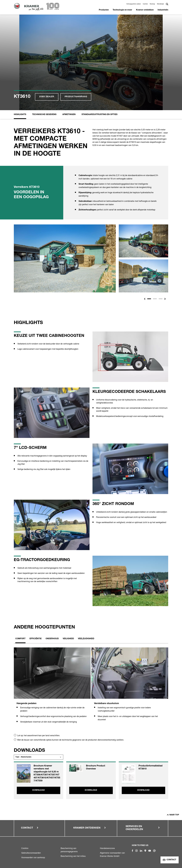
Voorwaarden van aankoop (33, 857)
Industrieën (163, 10)
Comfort (20, 639)
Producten (104, 10)
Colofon (25, 848)
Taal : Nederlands (23, 757)
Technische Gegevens (44, 115)
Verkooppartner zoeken (134, 4)
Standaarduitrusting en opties (99, 115)
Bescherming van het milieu (73, 856)
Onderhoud (52, 639)
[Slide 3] (161, 299)
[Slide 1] (149, 299)
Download (39, 790)
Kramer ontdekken (145, 10)
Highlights (20, 115)
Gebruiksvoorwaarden (31, 853)
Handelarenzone (107, 848)
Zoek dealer (47, 97)
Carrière (145, 4)
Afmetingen (69, 115)
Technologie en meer (122, 10)
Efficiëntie (36, 639)
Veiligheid (68, 639)
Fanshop (152, 4)
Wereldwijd (160, 4)
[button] (145, 299)
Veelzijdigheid (86, 639)
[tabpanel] (52, 688)
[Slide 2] (155, 299)
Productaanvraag (76, 97)
